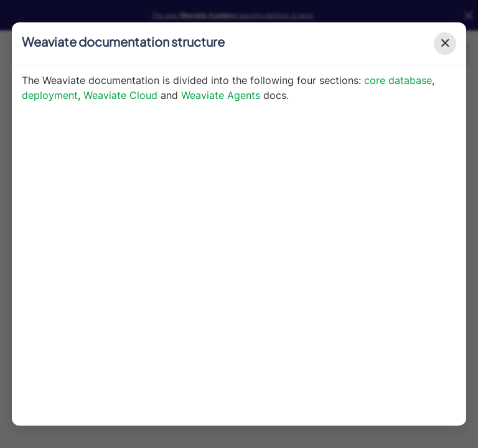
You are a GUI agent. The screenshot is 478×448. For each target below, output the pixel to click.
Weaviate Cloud (120, 95)
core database (398, 80)
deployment (50, 95)
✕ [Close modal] (445, 43)
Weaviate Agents (221, 95)
